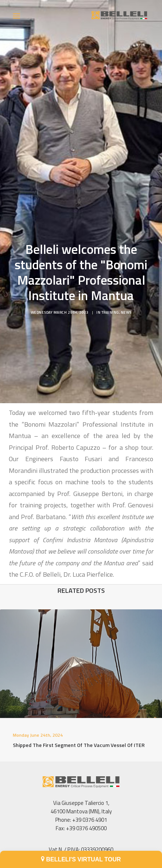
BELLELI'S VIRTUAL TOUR (81, 859)
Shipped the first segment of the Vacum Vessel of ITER (79, 748)
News (126, 307)
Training (110, 307)
